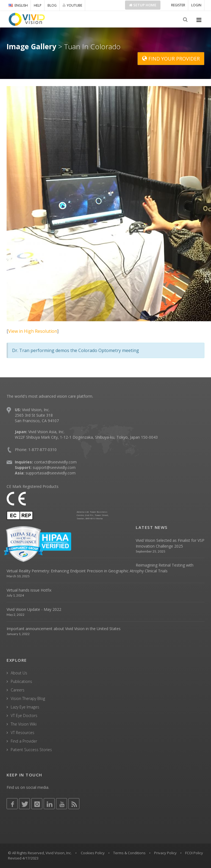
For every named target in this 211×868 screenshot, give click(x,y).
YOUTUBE (72, 5)
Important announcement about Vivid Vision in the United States (64, 629)
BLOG (52, 5)
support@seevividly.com (54, 467)
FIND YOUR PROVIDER (171, 59)
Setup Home (143, 5)
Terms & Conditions (129, 853)
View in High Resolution (33, 331)
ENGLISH (18, 5)
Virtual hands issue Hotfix (29, 590)
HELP (38, 5)
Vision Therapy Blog (28, 698)
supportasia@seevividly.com (51, 473)
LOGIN (196, 5)
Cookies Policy (93, 853)
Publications (21, 681)
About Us (19, 673)
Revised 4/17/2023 (23, 858)
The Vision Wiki (24, 724)
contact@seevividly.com (55, 462)
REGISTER (178, 5)
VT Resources (23, 733)
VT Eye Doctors (24, 715)
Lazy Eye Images (25, 707)
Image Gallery (31, 46)
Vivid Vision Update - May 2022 (34, 609)
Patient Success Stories (31, 750)
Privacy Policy (165, 853)
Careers (18, 690)
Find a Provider (24, 741)
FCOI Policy (194, 853)
